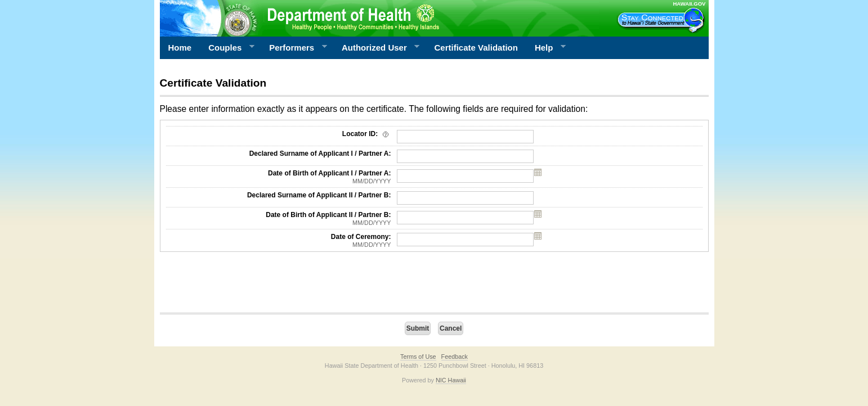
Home (180, 48)
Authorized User (376, 48)
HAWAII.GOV (689, 4)
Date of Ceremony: (279, 241)
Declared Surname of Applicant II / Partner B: (319, 195)
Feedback (455, 357)
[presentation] (245, 285)
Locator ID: (367, 134)
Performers (294, 48)
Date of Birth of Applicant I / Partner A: (279, 177)
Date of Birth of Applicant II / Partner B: (279, 219)
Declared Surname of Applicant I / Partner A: (320, 154)
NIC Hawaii (451, 380)
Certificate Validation (476, 48)
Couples (227, 48)
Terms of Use (418, 357)
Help (546, 48)
